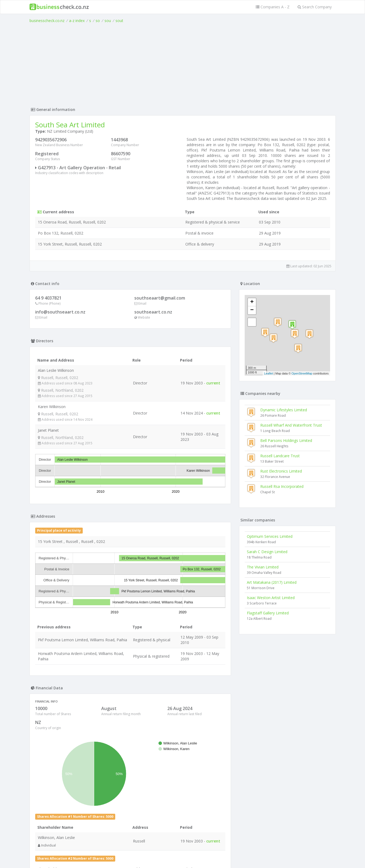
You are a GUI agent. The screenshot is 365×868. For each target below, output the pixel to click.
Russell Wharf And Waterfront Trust (291, 425)
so (98, 21)
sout (119, 21)
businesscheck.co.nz (47, 21)
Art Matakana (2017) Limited (272, 582)
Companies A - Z (273, 7)
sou (108, 21)
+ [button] (252, 302)
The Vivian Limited (263, 567)
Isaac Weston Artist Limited (271, 598)
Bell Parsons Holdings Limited (286, 440)
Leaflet (268, 373)
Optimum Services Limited (270, 536)
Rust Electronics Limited (281, 471)
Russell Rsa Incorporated (282, 486)
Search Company (315, 7)
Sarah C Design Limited (267, 552)
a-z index (77, 21)
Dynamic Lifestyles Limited (284, 410)
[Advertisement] (183, 64)
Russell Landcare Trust (280, 456)
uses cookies (152, 858)
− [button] (252, 310)
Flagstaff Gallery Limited (268, 613)
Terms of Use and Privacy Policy (183, 853)
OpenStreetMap (302, 373)
